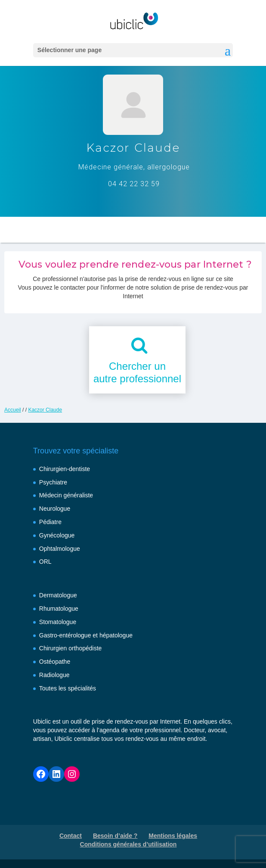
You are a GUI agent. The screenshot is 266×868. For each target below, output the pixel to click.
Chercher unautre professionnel (137, 372)
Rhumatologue (59, 609)
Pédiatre (50, 522)
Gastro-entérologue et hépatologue (86, 635)
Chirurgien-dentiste (65, 469)
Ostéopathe (55, 662)
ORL (45, 562)
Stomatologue (58, 622)
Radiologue (54, 675)
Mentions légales (173, 836)
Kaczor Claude (45, 410)
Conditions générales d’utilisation (128, 844)
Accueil (13, 410)
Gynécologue (57, 535)
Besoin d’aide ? (115, 836)
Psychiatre (53, 482)
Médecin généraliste (66, 495)
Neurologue (55, 509)
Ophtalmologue (60, 549)
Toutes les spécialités (68, 688)
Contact (71, 836)
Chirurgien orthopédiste (71, 648)
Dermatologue (58, 595)
